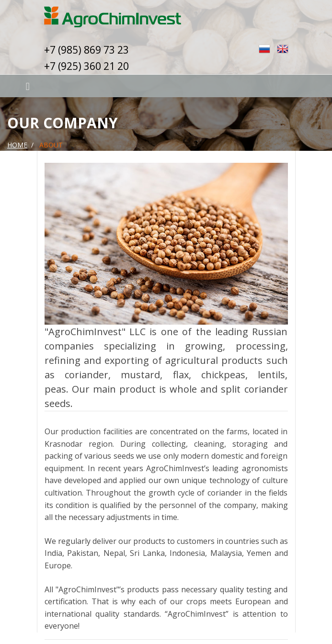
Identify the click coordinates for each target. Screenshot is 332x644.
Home (17, 145)
